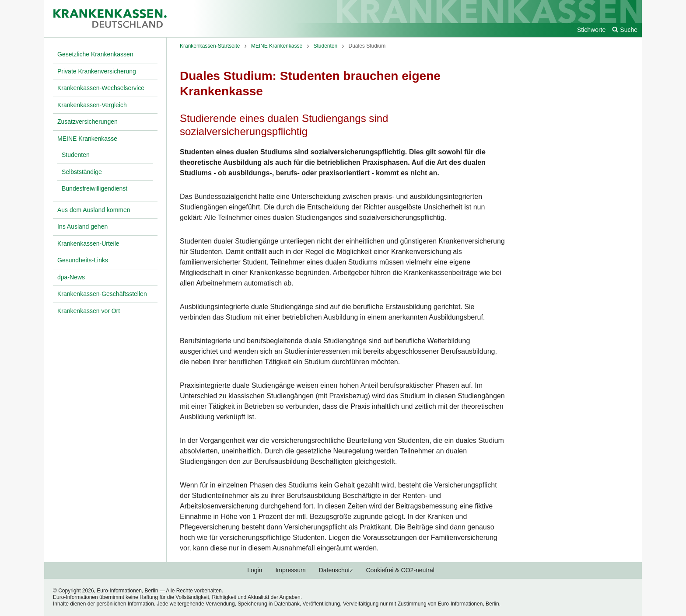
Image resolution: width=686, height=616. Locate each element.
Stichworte (591, 30)
